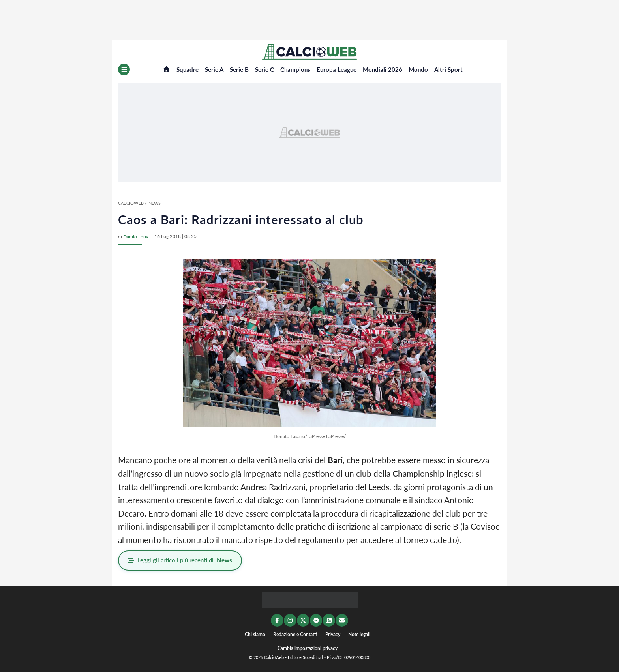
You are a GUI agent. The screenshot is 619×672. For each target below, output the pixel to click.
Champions (295, 69)
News (155, 203)
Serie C (264, 69)
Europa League (337, 69)
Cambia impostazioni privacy (308, 647)
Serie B (239, 69)
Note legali (359, 634)
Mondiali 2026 (383, 69)
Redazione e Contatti (295, 634)
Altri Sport (448, 69)
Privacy (333, 634)
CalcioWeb (131, 203)
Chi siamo (255, 634)
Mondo (418, 69)
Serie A (214, 69)
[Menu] (124, 69)
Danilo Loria (136, 236)
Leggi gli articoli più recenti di (180, 560)
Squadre (188, 69)
